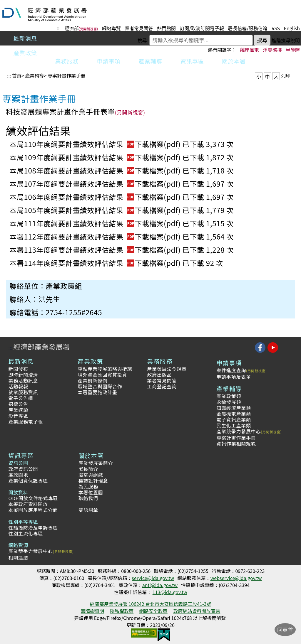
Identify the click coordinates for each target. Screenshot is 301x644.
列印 (286, 75)
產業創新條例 (92, 380)
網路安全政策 (153, 611)
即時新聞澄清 (23, 375)
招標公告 (18, 404)
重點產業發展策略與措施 (105, 369)
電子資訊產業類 (234, 419)
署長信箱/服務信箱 (248, 28)
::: (59, 28)
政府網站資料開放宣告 (197, 611)
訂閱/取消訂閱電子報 (202, 28)
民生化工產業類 (234, 425)
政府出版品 (159, 375)
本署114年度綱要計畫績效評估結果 (96, 263)
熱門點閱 (166, 28)
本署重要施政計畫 (97, 392)
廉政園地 (18, 475)
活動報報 (18, 386)
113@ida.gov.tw (170, 592)
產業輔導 (150, 61)
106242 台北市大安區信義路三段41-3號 (170, 604)
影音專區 (18, 416)
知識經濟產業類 (234, 408)
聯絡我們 (88, 498)
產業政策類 (229, 396)
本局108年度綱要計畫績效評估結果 (96, 170)
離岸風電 (250, 50)
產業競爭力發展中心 (239, 431)
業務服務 (67, 61)
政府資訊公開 (23, 469)
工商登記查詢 (162, 386)
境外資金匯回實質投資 (102, 375)
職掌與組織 (91, 475)
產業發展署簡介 (96, 463)
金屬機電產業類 (234, 414)
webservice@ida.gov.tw (236, 578)
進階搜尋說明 (286, 40)
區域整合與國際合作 (100, 386)
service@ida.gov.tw (153, 578)
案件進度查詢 (231, 370)
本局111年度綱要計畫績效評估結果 (96, 223)
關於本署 (234, 61)
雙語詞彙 (88, 510)
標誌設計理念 (93, 481)
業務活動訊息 (23, 380)
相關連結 (18, 557)
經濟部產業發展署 (41, 347)
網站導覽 (111, 28)
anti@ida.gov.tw (160, 585)
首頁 (17, 75)
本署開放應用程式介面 (33, 510)
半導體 (293, 50)
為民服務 (88, 486)
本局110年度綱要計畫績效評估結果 (96, 144)
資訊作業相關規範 (236, 444)
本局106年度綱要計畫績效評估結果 (96, 197)
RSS (276, 28)
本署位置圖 (91, 492)
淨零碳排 (272, 50)
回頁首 (285, 630)
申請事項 (109, 61)
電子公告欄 (21, 398)
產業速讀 (18, 410)
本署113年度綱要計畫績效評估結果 (96, 250)
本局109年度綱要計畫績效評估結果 (96, 157)
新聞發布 (18, 369)
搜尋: (143, 40)
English (292, 28)
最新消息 (25, 38)
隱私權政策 (122, 611)
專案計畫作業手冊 (66, 75)
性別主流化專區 (26, 533)
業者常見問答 (139, 28)
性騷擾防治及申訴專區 (33, 527)
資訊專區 (192, 61)
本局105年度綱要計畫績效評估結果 (96, 210)
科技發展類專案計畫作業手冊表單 (60, 111)
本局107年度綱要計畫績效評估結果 (96, 184)
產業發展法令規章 (167, 369)
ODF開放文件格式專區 (33, 498)
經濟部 (72, 28)
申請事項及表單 (234, 377)
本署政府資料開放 (28, 504)
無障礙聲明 (93, 611)
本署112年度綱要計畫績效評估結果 (96, 236)
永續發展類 (229, 402)
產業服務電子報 (26, 422)
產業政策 (25, 53)
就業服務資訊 (23, 392)
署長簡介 (88, 469)
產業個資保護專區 (28, 481)
